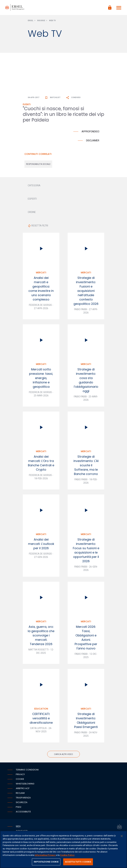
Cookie (20, 779)
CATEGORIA (34, 185)
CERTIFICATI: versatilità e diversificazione (41, 718)
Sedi (18, 826)
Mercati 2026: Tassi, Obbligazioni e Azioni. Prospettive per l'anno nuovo (86, 638)
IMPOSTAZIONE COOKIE (46, 862)
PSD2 (19, 807)
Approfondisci (90, 132)
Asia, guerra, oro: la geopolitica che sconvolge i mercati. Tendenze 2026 (41, 635)
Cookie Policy (67, 855)
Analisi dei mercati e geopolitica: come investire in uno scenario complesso (41, 289)
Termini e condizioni (27, 770)
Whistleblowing (25, 784)
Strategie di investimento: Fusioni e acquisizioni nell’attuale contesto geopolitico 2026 (86, 291)
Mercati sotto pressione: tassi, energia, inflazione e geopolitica (41, 378)
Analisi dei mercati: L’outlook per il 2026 (41, 544)
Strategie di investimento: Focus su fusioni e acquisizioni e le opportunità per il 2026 (86, 550)
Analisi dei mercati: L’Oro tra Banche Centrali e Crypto (41, 463)
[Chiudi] (122, 836)
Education (41, 709)
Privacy (20, 774)
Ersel (31, 21)
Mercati (41, 273)
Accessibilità (23, 812)
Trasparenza (23, 798)
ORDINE (32, 212)
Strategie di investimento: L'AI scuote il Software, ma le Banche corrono (86, 465)
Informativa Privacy (45, 855)
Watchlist (53, 97)
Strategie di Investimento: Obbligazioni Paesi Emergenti (86, 720)
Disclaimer (93, 141)
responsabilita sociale (38, 164)
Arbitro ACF (23, 788)
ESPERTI (32, 199)
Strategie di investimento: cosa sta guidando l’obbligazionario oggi (86, 380)
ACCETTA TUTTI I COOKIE (78, 862)
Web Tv (52, 21)
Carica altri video (63, 754)
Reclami (20, 793)
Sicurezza (22, 802)
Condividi (73, 97)
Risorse (41, 21)
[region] (63, 849)
